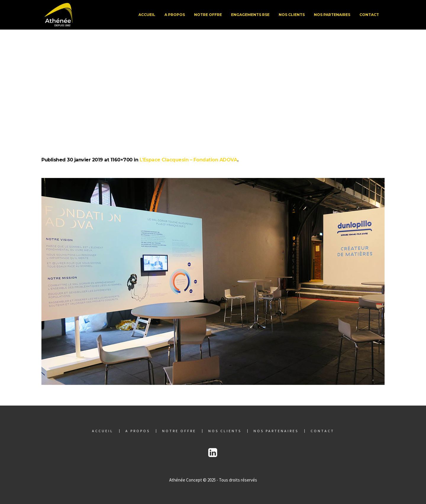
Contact (322, 431)
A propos (138, 431)
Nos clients (225, 431)
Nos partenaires (276, 431)
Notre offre (179, 431)
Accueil (103, 431)
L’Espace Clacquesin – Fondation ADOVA (189, 160)
